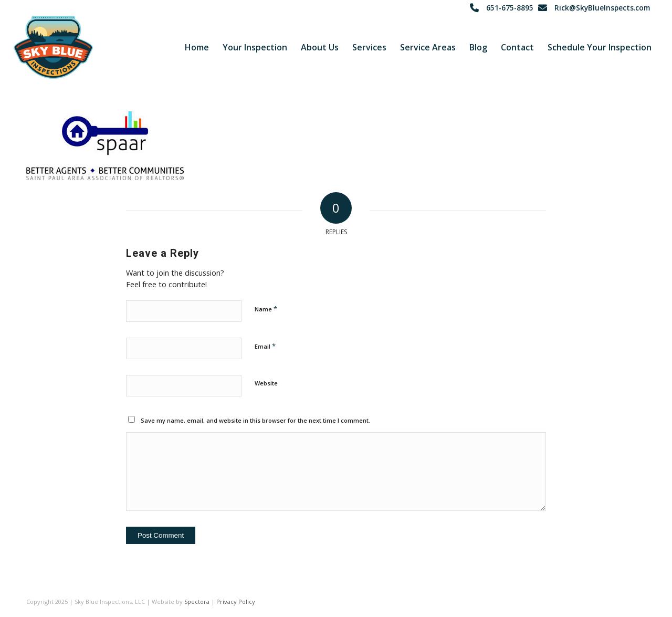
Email (265, 346)
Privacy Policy (236, 602)
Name (266, 309)
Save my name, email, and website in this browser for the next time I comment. (255, 420)
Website (266, 383)
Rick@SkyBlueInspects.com (602, 8)
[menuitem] (197, 47)
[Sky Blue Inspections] (53, 47)
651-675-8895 (510, 8)
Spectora (197, 602)
